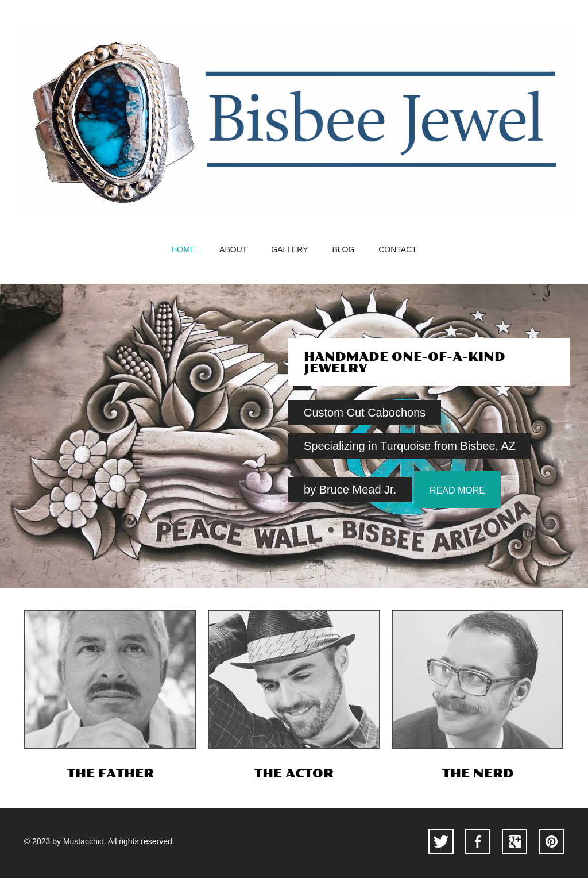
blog (343, 250)
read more (457, 490)
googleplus (514, 841)
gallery (289, 250)
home (183, 250)
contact (398, 250)
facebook (478, 841)
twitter (441, 841)
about (233, 250)
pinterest (551, 841)
